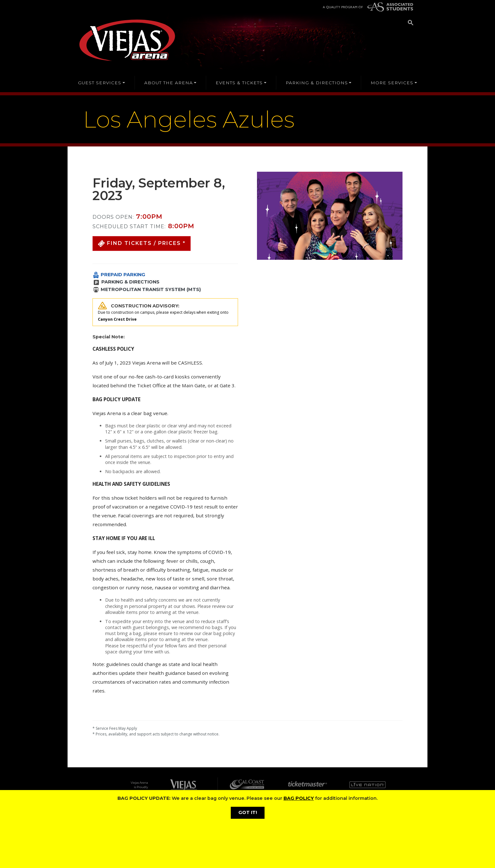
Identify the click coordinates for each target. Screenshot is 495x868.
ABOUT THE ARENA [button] (169, 83)
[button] (142, 244)
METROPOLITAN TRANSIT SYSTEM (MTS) (151, 289)
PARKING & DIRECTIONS (130, 282)
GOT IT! (248, 812)
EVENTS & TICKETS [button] (239, 83)
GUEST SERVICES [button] (100, 83)
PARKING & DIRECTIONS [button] (317, 83)
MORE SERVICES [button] (392, 83)
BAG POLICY (299, 798)
